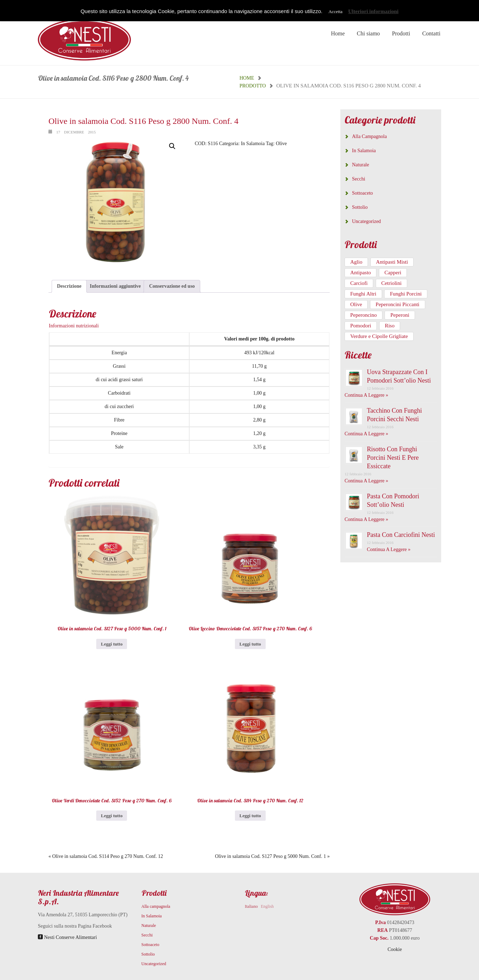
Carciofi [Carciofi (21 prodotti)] (359, 283)
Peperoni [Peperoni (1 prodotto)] (400, 315)
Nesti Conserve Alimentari (67, 937)
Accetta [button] (335, 12)
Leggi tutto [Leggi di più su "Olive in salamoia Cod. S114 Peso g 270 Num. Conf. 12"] (250, 816)
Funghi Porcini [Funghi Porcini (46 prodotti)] (406, 294)
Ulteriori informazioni (373, 11)
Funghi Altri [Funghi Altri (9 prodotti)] (363, 294)
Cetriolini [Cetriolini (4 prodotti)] (392, 283)
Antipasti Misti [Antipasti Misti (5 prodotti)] (392, 262)
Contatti (431, 33)
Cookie (395, 949)
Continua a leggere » (366, 395)
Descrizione (69, 286)
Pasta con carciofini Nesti (401, 535)
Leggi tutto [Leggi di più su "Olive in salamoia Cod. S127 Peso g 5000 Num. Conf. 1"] (112, 644)
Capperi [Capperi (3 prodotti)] (393, 273)
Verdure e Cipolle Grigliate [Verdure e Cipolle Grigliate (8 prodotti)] (379, 336)
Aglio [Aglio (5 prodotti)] (356, 262)
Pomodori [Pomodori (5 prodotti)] (361, 326)
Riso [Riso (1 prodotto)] (390, 326)
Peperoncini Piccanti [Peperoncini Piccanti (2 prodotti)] (398, 304)
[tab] (69, 286)
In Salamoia (253, 144)
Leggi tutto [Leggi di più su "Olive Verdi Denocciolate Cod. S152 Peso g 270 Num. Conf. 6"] (112, 816)
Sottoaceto (362, 193)
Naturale (360, 165)
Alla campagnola (369, 136)
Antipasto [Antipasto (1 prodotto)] (360, 273)
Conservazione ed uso (172, 286)
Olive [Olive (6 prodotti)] (356, 304)
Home (338, 33)
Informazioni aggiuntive (115, 286)
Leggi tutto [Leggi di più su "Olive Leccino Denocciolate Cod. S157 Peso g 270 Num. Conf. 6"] (250, 644)
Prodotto (253, 86)
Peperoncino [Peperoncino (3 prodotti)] (363, 315)
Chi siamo (368, 33)
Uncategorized (367, 221)
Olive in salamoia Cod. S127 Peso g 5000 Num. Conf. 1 (271, 856)
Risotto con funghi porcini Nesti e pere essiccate (393, 458)
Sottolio (360, 207)
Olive (281, 144)
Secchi (359, 179)
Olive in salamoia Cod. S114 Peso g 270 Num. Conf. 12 (108, 856)
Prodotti (401, 33)
